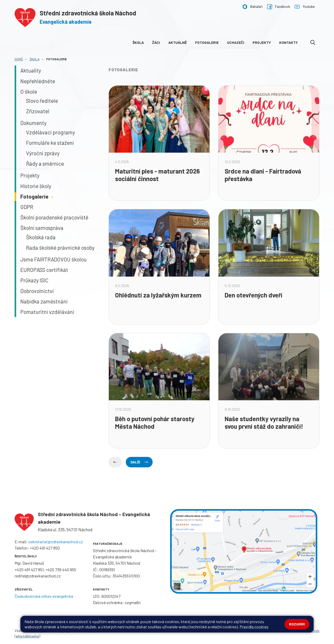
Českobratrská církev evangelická (44, 596)
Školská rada (41, 237)
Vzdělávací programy (50, 132)
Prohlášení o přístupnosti (147, 631)
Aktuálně (178, 42)
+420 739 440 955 (61, 570)
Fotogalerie (207, 42)
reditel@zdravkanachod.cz (38, 576)
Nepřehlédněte (38, 81)
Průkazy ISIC (34, 280)
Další (139, 462)
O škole (29, 92)
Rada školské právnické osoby (60, 248)
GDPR (27, 207)
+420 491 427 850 (45, 548)
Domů (19, 59)
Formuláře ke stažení (50, 143)
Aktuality (31, 70)
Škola (138, 42)
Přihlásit (118, 631)
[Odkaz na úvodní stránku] (75, 17)
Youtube (305, 7)
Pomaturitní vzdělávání (47, 312)
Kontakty (288, 42)
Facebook (279, 7)
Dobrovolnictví (37, 291)
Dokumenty (33, 123)
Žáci (156, 42)
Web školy (312, 631)
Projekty (262, 42)
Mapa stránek (98, 631)
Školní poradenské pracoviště (54, 217)
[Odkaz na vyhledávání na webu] (313, 42)
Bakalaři (252, 7)
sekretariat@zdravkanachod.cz (56, 542)
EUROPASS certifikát (44, 270)
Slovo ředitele (42, 101)
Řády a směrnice (45, 164)
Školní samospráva (42, 228)
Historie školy (36, 186)
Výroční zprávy (43, 153)
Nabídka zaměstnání (44, 301)
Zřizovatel (38, 111)
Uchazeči (236, 42)
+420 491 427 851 (29, 570)
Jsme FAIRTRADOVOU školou (53, 259)
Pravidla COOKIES (184, 631)
